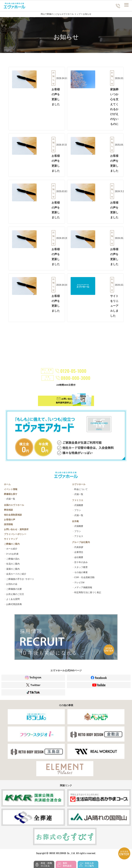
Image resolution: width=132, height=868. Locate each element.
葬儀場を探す (11, 497)
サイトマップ (11, 542)
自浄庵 (75, 524)
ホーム (7, 487)
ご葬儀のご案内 (12, 546)
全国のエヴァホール (14, 508)
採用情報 (8, 527)
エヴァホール (79, 487)
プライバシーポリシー (15, 537)
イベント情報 (11, 492)
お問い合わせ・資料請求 (16, 532)
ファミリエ (78, 503)
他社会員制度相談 (13, 517)
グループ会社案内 (81, 545)
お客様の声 (10, 522)
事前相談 (8, 512)
